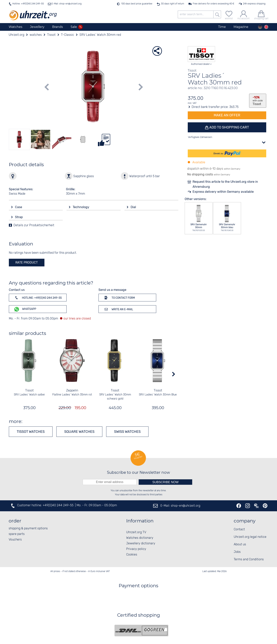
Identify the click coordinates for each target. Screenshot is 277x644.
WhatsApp (25, 309)
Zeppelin (72, 391)
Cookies (132, 555)
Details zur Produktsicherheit (34, 225)
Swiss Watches (127, 432)
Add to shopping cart (229, 127)
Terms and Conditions (249, 559)
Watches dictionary (140, 538)
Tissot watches (31, 432)
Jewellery (37, 27)
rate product (27, 262)
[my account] (243, 15)
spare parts (17, 534)
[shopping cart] (261, 15)
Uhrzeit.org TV (136, 532)
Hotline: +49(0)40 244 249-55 (28, 4)
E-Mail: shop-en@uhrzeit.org (66, 4)
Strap (19, 217)
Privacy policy (136, 549)
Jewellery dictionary (141, 543)
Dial (134, 207)
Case (19, 207)
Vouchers (15, 540)
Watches (15, 27)
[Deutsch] (260, 27)
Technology (81, 207)
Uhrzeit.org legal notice (250, 537)
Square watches (79, 432)
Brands (58, 27)
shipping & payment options (28, 528)
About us (240, 544)
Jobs (237, 552)
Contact (239, 529)
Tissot (29, 391)
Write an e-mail (118, 309)
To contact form (119, 298)
